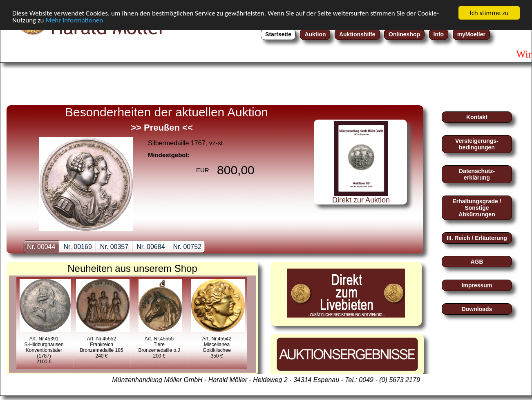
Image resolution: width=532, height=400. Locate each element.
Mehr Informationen (74, 20)
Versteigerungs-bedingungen (477, 144)
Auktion (315, 34)
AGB (477, 262)
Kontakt (477, 117)
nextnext (288, 160)
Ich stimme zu (489, 13)
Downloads (477, 309)
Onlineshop (404, 34)
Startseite (278, 34)
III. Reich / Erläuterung (477, 238)
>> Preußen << (162, 128)
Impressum (477, 285)
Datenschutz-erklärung (477, 174)
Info (439, 34)
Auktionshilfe (357, 34)
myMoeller (471, 34)
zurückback (27, 160)
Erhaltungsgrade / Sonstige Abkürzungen (477, 208)
